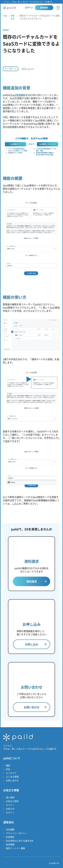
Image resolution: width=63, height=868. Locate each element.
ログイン (29, 8)
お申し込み (36, 644)
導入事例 (10, 797)
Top (5, 16)
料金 (8, 769)
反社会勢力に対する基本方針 (20, 841)
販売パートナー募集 (15, 848)
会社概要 (10, 829)
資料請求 (44, 8)
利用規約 (10, 837)
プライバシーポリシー (17, 833)
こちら (15, 503)
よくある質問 (12, 777)
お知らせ (13, 17)
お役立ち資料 (12, 801)
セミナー (10, 805)
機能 (8, 765)
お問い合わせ (35, 707)
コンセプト (11, 773)
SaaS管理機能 (18, 95)
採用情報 (10, 844)
